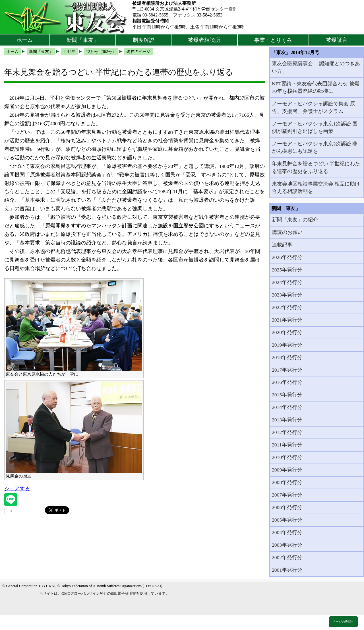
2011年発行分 (287, 445)
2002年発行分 (287, 557)
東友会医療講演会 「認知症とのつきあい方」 (316, 67)
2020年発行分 (287, 332)
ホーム (25, 40)
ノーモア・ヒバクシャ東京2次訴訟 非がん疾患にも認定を (315, 147)
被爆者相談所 (204, 40)
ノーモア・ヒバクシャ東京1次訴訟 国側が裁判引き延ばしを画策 (315, 127)
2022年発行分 (287, 307)
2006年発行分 (287, 507)
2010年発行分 (287, 457)
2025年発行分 (287, 270)
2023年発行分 (287, 295)
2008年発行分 (287, 482)
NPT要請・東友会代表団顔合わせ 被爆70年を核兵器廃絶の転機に (316, 87)
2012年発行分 (287, 432)
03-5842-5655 (155, 15)
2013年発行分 (287, 420)
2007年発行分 (287, 495)
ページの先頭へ (343, 621)
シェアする (17, 489)
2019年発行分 (287, 345)
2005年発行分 (287, 520)
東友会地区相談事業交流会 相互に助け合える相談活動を (316, 188)
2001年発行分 (287, 570)
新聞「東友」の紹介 (295, 220)
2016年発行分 (287, 382)
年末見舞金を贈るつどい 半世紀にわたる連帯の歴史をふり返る (316, 167)
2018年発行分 (287, 357)
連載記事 (282, 245)
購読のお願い (287, 232)
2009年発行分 (287, 470)
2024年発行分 (287, 282)
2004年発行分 (287, 532)
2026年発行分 (287, 257)
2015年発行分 (287, 395)
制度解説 (144, 40)
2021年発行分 (287, 320)
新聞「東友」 (83, 40)
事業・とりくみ (273, 40)
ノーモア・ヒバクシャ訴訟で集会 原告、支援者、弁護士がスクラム (313, 107)
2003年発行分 (287, 545)
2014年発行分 (287, 407)
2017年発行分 (287, 370)
